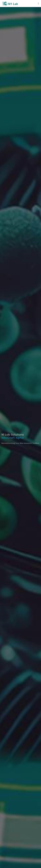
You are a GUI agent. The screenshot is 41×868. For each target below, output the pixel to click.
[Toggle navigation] (38, 3)
